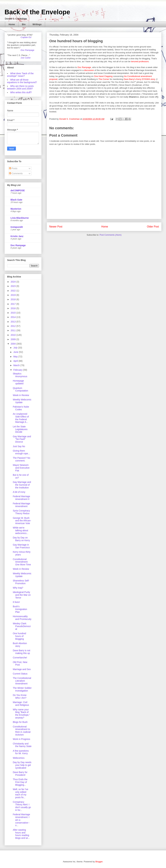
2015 (14, 313)
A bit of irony (19, 492)
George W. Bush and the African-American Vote (22, 521)
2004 (14, 344)
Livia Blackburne (20, 218)
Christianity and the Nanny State (22, 745)
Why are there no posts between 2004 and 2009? (20, 87)
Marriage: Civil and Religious (21, 704)
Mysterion (16, 209)
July (16, 348)
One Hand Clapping (103, 76)
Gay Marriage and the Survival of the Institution (22, 485)
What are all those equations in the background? (22, 81)
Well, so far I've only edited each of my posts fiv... (21, 793)
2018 (14, 299)
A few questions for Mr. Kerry (21, 752)
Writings (37, 24)
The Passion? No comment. (21, 459)
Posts (13, 168)
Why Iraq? (18, 588)
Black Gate (16, 200)
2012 (14, 326)
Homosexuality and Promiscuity (22, 618)
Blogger (99, 862)
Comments (16, 173)
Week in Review (21, 395)
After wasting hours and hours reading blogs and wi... (21, 834)
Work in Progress (21, 739)
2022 (14, 291)
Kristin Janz (17, 236)
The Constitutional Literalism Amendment (22, 681)
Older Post (153, 227)
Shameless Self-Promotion (21, 582)
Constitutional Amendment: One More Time (22, 562)
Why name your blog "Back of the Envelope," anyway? (21, 714)
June (16, 352)
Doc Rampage (84, 67)
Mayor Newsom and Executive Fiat (21, 468)
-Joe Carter (25, 58)
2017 (14, 304)
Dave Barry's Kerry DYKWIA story (139, 79)
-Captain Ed (26, 37)
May (16, 357)
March (17, 365)
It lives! (16, 602)
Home (12, 24)
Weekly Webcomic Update (22, 401)
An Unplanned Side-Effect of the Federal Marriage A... (21, 418)
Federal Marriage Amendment (21, 505)
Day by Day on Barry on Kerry (21, 539)
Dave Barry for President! (20, 774)
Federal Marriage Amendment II (21, 498)
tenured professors (140, 61)
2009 (14, 339)
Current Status (20, 674)
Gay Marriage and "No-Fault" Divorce (22, 439)
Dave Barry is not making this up (21, 652)
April (16, 361)
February (18, 370)
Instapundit (17, 227)
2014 (14, 317)
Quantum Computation (20, 389)
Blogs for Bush (20, 722)
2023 (14, 286)
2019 (14, 295)
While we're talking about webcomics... (21, 530)
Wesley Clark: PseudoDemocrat (22, 626)
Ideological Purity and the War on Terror (22, 595)
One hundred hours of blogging (19, 636)
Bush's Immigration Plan (20, 609)
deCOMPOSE (18, 190)
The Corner (104, 79)
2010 (14, 335)
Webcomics (19, 758)
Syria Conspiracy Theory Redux (21, 512)
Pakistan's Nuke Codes (21, 408)
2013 (14, 322)
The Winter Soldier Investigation (22, 689)
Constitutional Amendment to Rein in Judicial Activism (22, 731)
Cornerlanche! (20, 658)
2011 (14, 330)
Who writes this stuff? (21, 92)
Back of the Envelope (37, 12)
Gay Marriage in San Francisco (21, 546)
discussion (89, 70)
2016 (14, 308)
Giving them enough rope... (21, 452)
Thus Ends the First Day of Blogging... (20, 782)
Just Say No (19, 446)
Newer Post (56, 227)
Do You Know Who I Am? (20, 696)
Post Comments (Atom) (110, 235)
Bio (24, 24)
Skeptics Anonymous (20, 375)
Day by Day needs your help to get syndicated (22, 765)
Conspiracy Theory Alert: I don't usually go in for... (22, 806)
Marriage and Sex (22, 669)
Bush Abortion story (20, 645)
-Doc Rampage (27, 50)
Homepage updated (18, 382)
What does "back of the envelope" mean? (20, 75)
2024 (14, 282)
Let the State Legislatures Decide (20, 429)
